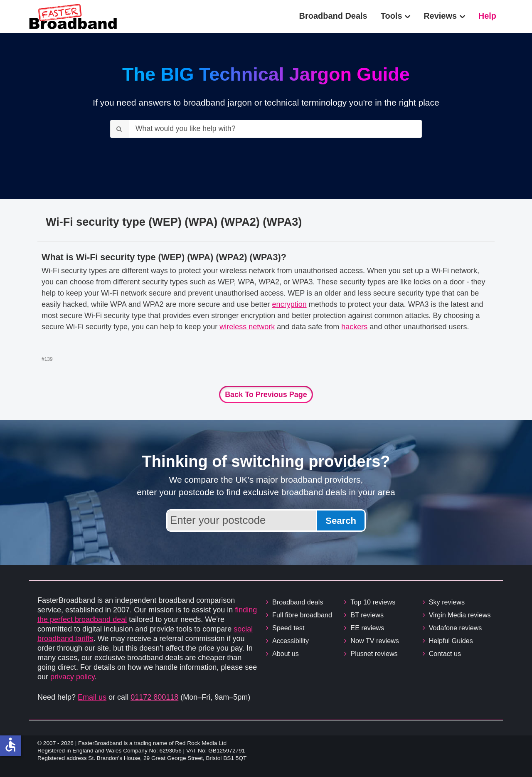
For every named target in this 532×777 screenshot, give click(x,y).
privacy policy (73, 677)
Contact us (445, 654)
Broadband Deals (333, 16)
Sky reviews (447, 602)
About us (286, 654)
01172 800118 (154, 697)
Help (487, 16)
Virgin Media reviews (460, 615)
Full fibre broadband (302, 615)
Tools (392, 16)
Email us (92, 697)
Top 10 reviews (373, 602)
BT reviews (367, 615)
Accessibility (291, 641)
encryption (289, 304)
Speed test (288, 628)
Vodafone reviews (456, 628)
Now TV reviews (375, 641)
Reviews (440, 16)
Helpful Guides (451, 641)
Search (341, 521)
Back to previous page (266, 395)
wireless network (247, 327)
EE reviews (367, 628)
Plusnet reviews (374, 654)
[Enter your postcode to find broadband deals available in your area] (242, 520)
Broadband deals (298, 602)
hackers (354, 327)
